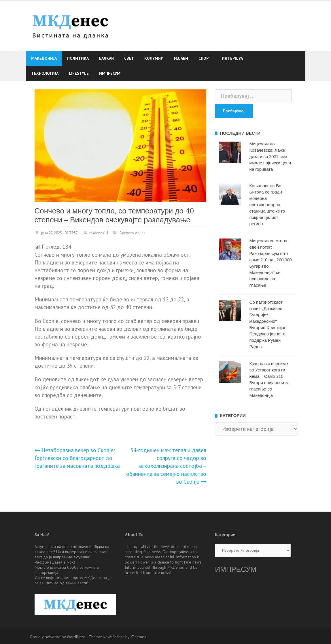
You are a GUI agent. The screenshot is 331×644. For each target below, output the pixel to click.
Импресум (110, 73)
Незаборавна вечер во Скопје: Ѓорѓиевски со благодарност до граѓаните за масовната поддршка (77, 458)
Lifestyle (79, 73)
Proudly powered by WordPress (58, 637)
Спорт (205, 58)
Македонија (44, 58)
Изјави (181, 58)
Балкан (106, 58)
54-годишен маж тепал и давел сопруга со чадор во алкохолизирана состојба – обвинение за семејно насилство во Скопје (166, 466)
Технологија (45, 73)
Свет (129, 58)
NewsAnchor (114, 637)
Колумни (154, 58)
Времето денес (132, 233)
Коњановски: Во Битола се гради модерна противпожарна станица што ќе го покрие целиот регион (267, 205)
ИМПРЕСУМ (236, 569)
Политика (78, 58)
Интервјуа (232, 58)
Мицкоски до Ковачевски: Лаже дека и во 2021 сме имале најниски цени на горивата (270, 157)
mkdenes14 (99, 233)
